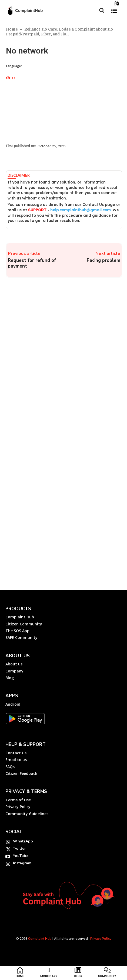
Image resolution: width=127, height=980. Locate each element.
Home (12, 29)
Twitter (19, 849)
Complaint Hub (40, 939)
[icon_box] (20, 974)
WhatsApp (23, 841)
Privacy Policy (101, 939)
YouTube (21, 856)
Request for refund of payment (32, 263)
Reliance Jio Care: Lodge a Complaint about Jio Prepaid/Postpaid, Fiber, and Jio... (59, 31)
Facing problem (103, 260)
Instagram (22, 863)
